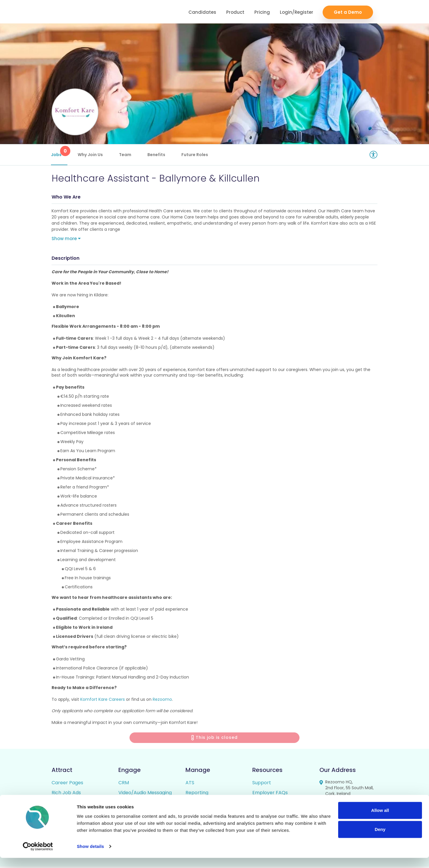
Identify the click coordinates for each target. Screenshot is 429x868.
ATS (190, 784)
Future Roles (195, 155)
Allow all (380, 820)
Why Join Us (91, 155)
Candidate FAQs (271, 804)
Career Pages (67, 784)
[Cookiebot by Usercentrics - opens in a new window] (38, 857)
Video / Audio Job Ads (76, 804)
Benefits (157, 155)
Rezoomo (162, 700)
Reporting (197, 794)
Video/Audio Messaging (145, 794)
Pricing (262, 12)
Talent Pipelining (137, 804)
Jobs (60, 152)
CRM (124, 784)
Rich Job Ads (66, 794)
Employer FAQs (270, 794)
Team (126, 155)
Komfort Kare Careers (103, 700)
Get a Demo (348, 12)
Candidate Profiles (207, 804)
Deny (380, 839)
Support (262, 784)
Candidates (202, 12)
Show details (90, 856)
